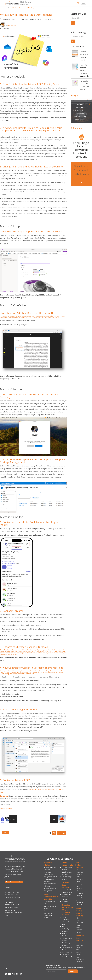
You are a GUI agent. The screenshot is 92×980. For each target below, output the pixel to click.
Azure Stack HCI (67, 957)
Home (4, 8)
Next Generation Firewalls (80, 872)
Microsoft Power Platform (80, 938)
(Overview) (80, 959)
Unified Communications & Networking (51, 897)
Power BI (79, 961)
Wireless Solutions (50, 906)
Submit (73, 971)
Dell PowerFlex (67, 952)
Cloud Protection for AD (80, 930)
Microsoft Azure (67, 901)
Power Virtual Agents (79, 950)
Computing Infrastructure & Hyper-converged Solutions (67, 910)
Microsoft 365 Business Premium (66, 897)
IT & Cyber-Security (80, 865)
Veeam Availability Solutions (65, 929)
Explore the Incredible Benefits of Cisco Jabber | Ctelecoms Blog (84, 71)
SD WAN (46, 918)
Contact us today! (6, 808)
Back (5, 832)
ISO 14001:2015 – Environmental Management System (14, 913)
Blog (9, 8)
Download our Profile (14, 882)
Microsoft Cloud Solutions (65, 885)
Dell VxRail (65, 954)
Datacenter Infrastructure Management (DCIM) (50, 874)
